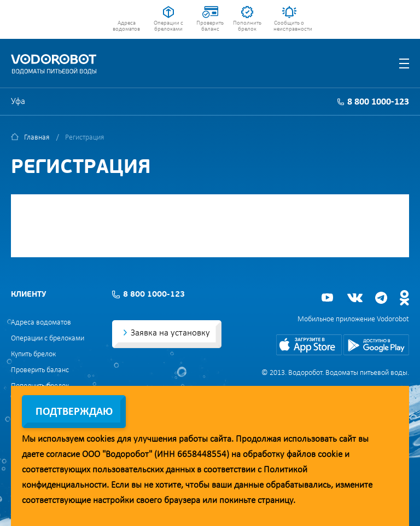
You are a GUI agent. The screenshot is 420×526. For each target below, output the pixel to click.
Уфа (18, 102)
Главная (37, 138)
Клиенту (28, 295)
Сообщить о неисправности (289, 26)
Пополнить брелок (247, 26)
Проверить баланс (210, 26)
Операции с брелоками (168, 26)
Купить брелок (33, 354)
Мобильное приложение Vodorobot (353, 319)
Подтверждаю (74, 412)
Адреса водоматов (126, 26)
